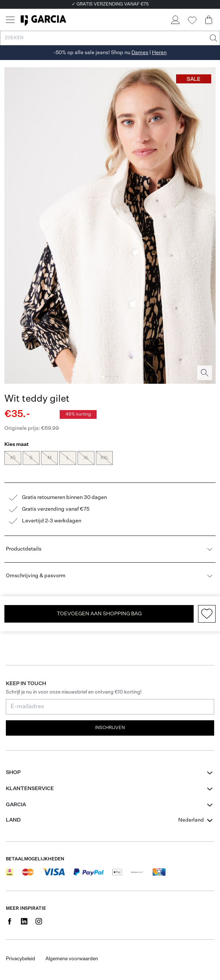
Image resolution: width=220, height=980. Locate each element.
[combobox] (196, 820)
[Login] (175, 20)
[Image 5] (118, 377)
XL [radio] (86, 458)
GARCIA (16, 805)
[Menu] (10, 20)
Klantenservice (30, 789)
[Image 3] (110, 377)
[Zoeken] (213, 38)
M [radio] (49, 458)
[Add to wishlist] (207, 614)
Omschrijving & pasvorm (110, 576)
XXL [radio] (104, 458)
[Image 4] (114, 377)
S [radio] (31, 458)
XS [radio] (13, 458)
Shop (13, 773)
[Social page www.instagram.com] (39, 921)
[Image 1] (103, 377)
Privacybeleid (20, 959)
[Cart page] (209, 20)
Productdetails (110, 549)
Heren (159, 53)
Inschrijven (110, 728)
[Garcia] (43, 20)
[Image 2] (107, 377)
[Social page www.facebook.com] (10, 921)
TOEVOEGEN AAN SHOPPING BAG (99, 614)
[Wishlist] (192, 20)
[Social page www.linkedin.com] (24, 921)
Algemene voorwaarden (72, 959)
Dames (140, 53)
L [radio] (68, 458)
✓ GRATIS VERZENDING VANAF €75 (110, 4)
